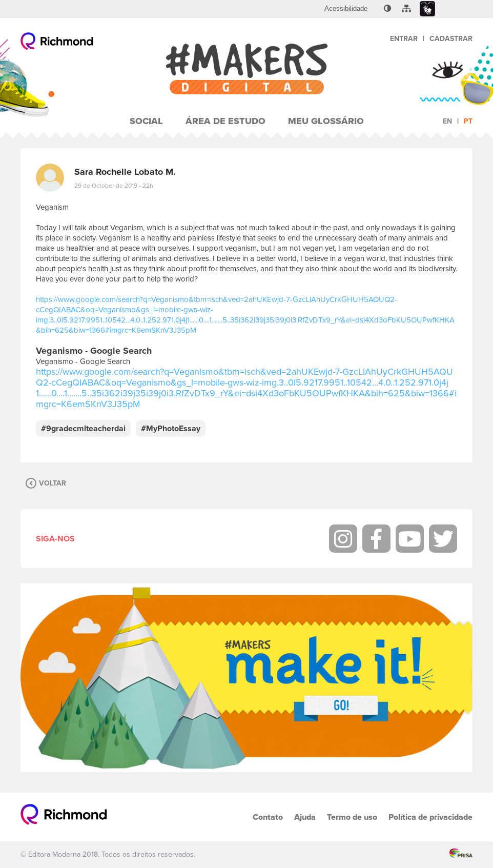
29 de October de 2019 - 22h (114, 186)
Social (146, 121)
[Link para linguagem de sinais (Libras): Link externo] (427, 9)
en (447, 121)
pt (468, 121)
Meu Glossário (326, 121)
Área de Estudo (225, 121)
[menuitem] (346, 9)
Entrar (404, 39)
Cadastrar (451, 39)
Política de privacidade (430, 817)
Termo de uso (352, 817)
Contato (268, 817)
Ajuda (305, 817)
